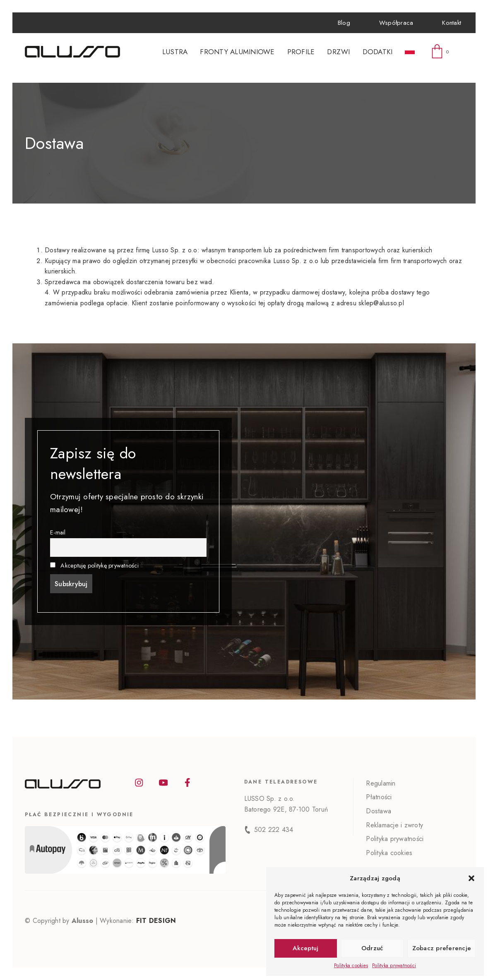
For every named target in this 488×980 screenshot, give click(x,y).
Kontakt (452, 23)
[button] (471, 878)
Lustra (175, 52)
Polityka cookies (351, 966)
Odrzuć (372, 948)
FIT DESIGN (156, 921)
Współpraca (396, 23)
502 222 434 (274, 830)
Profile (301, 52)
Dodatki (378, 52)
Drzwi (338, 52)
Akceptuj (305, 948)
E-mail (58, 532)
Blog (344, 23)
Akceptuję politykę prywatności (100, 565)
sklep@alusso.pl (381, 303)
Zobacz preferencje (442, 948)
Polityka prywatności (394, 966)
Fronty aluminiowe (237, 52)
